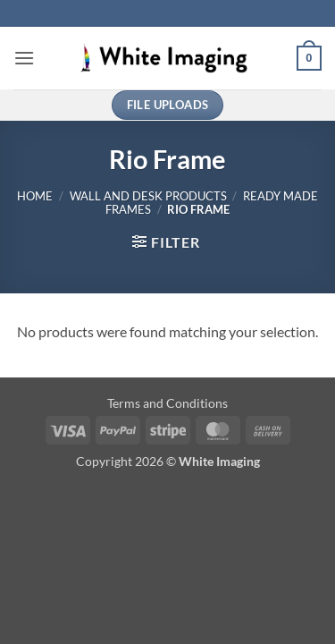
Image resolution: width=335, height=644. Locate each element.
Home (35, 196)
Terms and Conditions (167, 403)
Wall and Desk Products (148, 196)
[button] (24, 58)
